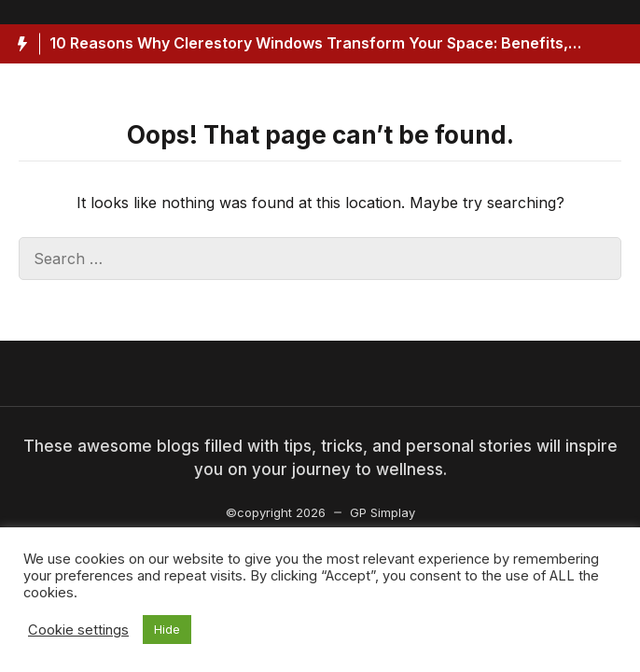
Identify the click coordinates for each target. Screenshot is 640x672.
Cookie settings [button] (78, 630)
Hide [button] (167, 629)
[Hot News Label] (20, 44)
